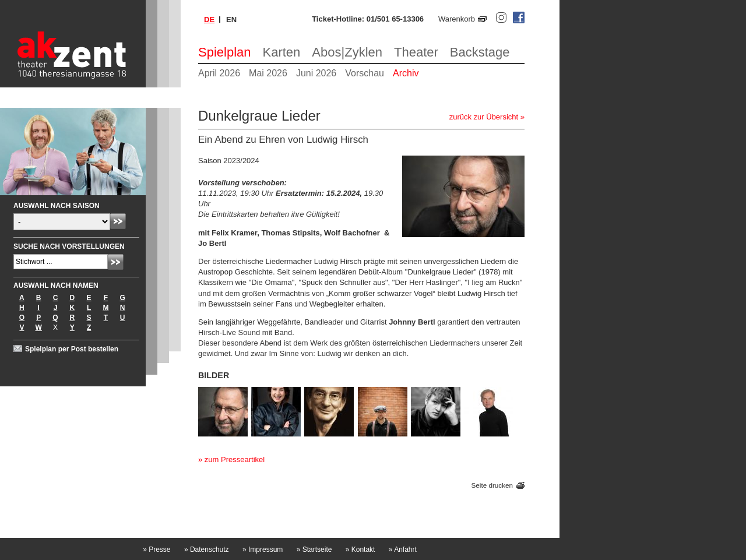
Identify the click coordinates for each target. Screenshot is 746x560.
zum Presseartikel (235, 459)
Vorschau (365, 73)
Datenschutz (207, 550)
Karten (282, 52)
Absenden (118, 221)
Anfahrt (403, 550)
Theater (416, 52)
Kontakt (360, 550)
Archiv (406, 73)
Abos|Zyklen (347, 52)
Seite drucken (492, 485)
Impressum (263, 550)
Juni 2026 (316, 73)
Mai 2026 (268, 73)
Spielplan (225, 52)
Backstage (480, 52)
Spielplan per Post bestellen (72, 349)
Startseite (314, 550)
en (231, 20)
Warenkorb (457, 19)
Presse (156, 550)
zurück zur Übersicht (484, 117)
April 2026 (219, 73)
